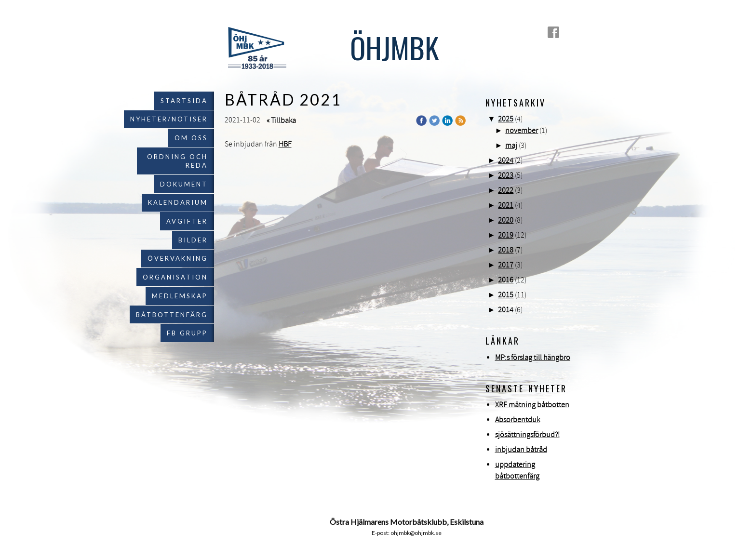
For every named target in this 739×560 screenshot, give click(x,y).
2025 (506, 119)
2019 (506, 235)
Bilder (193, 240)
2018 (506, 250)
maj (511, 146)
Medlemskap (180, 296)
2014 (506, 310)
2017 (506, 265)
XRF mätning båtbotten (532, 405)
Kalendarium (178, 202)
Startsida (184, 101)
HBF (285, 144)
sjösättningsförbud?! (527, 435)
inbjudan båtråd (521, 450)
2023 (506, 175)
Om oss (191, 138)
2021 (506, 205)
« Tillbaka (281, 120)
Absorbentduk (517, 420)
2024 (506, 160)
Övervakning (178, 258)
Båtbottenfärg (172, 315)
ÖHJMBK (395, 47)
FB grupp (187, 333)
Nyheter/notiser (169, 119)
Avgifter (187, 221)
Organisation (175, 277)
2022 (506, 190)
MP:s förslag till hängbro (533, 358)
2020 (506, 220)
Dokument (184, 184)
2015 (506, 295)
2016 (506, 280)
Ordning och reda (177, 161)
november (522, 131)
